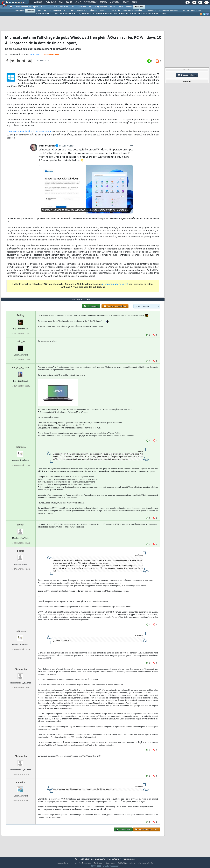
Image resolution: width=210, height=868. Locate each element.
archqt (21, 530)
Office (120, 7)
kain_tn (21, 347)
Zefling (21, 321)
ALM (55, 7)
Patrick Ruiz (34, 56)
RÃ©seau (94, 10)
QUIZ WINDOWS (121, 14)
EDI (91, 7)
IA (50, 7)
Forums (38, 2)
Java (72, 7)
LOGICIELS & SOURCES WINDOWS (144, 14)
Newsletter (90, 2)
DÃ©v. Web (82, 7)
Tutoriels (51, 2)
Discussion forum (187, 75)
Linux (39, 10)
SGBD (113, 7)
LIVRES (163, 14)
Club (134, 2)
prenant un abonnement (115, 286)
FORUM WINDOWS (43, 14)
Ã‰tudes (115, 2)
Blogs (69, 2)
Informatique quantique (168, 10)
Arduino (47, 10)
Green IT (104, 10)
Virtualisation (151, 10)
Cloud (44, 7)
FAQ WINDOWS (84, 14)
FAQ (61, 2)
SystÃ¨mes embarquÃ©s (133, 10)
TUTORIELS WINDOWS (102, 14)
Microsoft (64, 7)
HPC (66, 10)
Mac (72, 10)
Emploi (103, 2)
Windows (30, 10)
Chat (78, 2)
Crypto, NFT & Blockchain (191, 10)
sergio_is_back (21, 373)
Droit (126, 2)
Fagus (21, 556)
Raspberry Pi (82, 10)
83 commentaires (51, 57)
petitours (21, 453)
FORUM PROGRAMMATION (64, 14)
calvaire (21, 788)
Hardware (57, 10)
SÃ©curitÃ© (115, 10)
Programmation (101, 7)
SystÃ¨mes (139, 7)
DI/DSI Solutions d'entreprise (27, 7)
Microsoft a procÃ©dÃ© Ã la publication (29, 134)
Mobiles (129, 7)
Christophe (21, 675)
